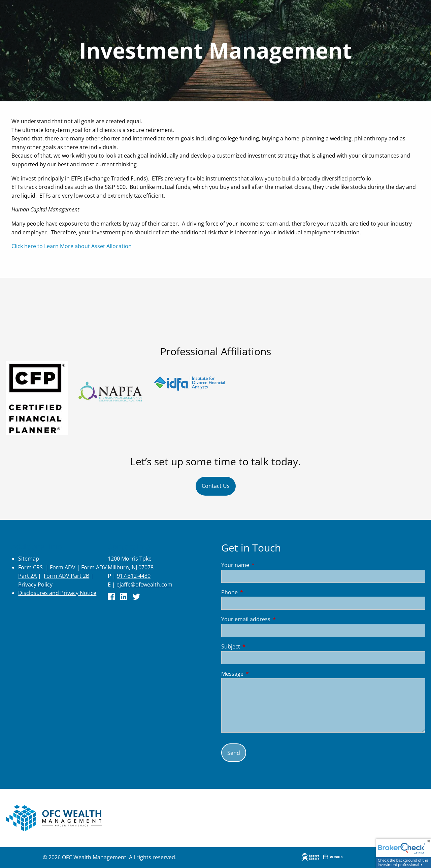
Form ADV (63, 567)
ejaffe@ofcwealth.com (144, 585)
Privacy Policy (35, 585)
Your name (262, 565)
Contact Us (216, 486)
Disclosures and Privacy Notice (57, 593)
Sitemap (29, 559)
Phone (257, 592)
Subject (258, 646)
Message (259, 674)
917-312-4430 (134, 576)
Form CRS (30, 567)
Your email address (273, 619)
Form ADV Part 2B (67, 576)
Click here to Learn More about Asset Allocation (72, 246)
